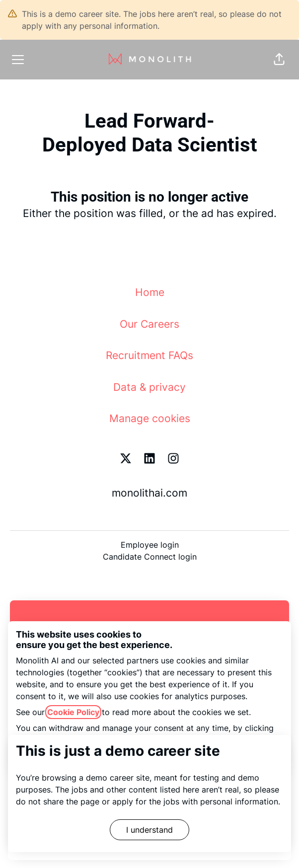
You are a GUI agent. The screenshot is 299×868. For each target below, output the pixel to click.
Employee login (150, 545)
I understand (149, 830)
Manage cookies (150, 418)
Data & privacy (149, 387)
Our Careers (149, 324)
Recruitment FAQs (149, 355)
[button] (279, 60)
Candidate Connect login (150, 557)
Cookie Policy (73, 712)
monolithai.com (149, 493)
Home (150, 292)
